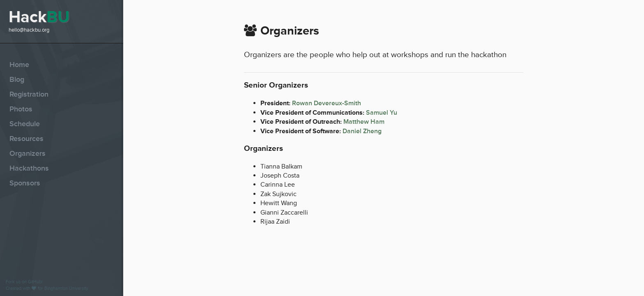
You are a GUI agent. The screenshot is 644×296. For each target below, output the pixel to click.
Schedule (25, 124)
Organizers (28, 153)
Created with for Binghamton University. (47, 288)
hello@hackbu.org (29, 30)
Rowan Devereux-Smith (327, 103)
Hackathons (29, 168)
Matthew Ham (364, 122)
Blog (17, 79)
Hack (39, 17)
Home (19, 65)
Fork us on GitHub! (24, 282)
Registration (29, 94)
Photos (21, 109)
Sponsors (25, 183)
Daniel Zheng (362, 131)
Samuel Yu (382, 113)
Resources (26, 139)
